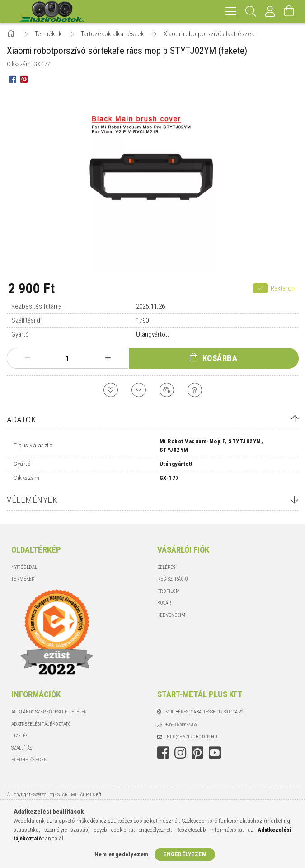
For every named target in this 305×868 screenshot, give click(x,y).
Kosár (164, 603)
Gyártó (20, 334)
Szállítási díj (27, 320)
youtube (215, 753)
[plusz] (108, 358)
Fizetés (20, 736)
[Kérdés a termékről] (195, 390)
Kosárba (220, 358)
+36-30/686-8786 (181, 725)
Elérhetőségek (29, 760)
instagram (180, 753)
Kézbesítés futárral (37, 306)
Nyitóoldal (24, 567)
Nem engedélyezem (122, 854)
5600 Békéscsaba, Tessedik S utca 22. (205, 712)
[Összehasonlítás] (167, 390)
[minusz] (27, 358)
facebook (163, 753)
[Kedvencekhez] (111, 390)
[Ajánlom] (139, 390)
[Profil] (270, 11)
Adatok (21, 420)
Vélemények (32, 500)
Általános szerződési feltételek (49, 712)
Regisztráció (173, 579)
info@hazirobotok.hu (191, 737)
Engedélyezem (185, 854)
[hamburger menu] (231, 11)
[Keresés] (251, 11)
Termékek (23, 579)
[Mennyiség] (67, 358)
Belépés (166, 567)
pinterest (197, 753)
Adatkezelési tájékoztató (41, 724)
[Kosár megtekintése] (289, 11)
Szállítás (22, 748)
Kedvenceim (171, 615)
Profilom (169, 591)
